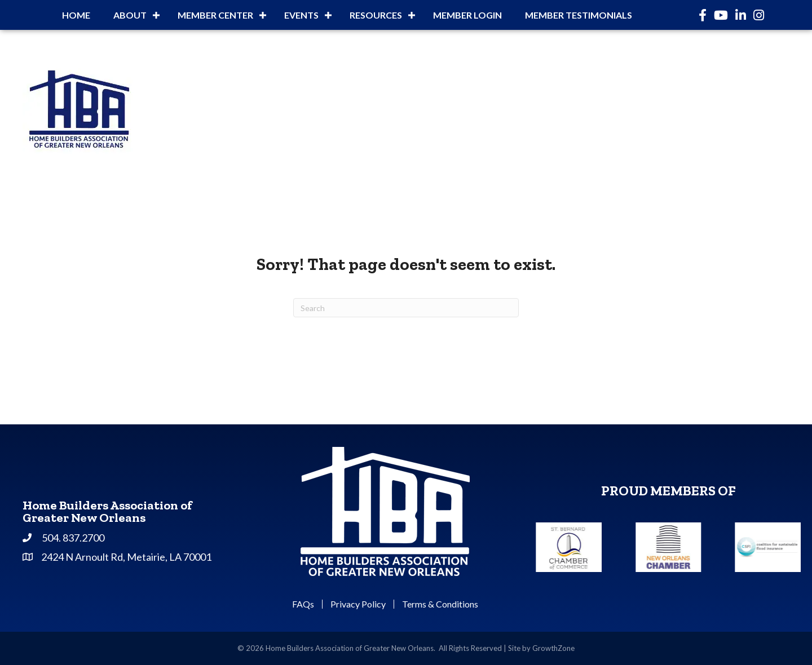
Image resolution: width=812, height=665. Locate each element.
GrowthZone (553, 648)
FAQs (303, 604)
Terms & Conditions (440, 604)
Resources (376, 15)
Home (76, 15)
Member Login (467, 15)
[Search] (406, 308)
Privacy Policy (358, 604)
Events (301, 15)
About (130, 15)
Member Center (215, 15)
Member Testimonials (579, 15)
